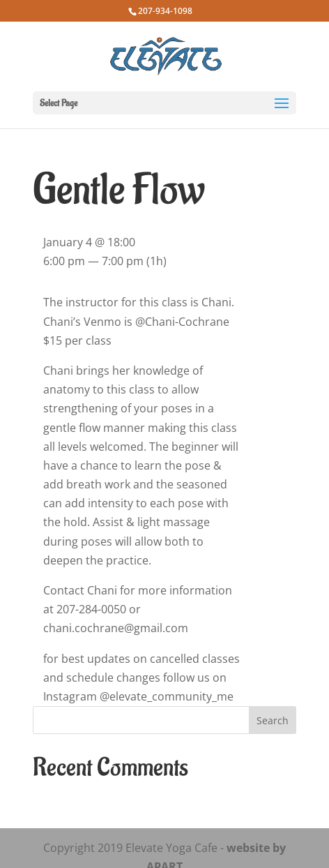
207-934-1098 (165, 11)
